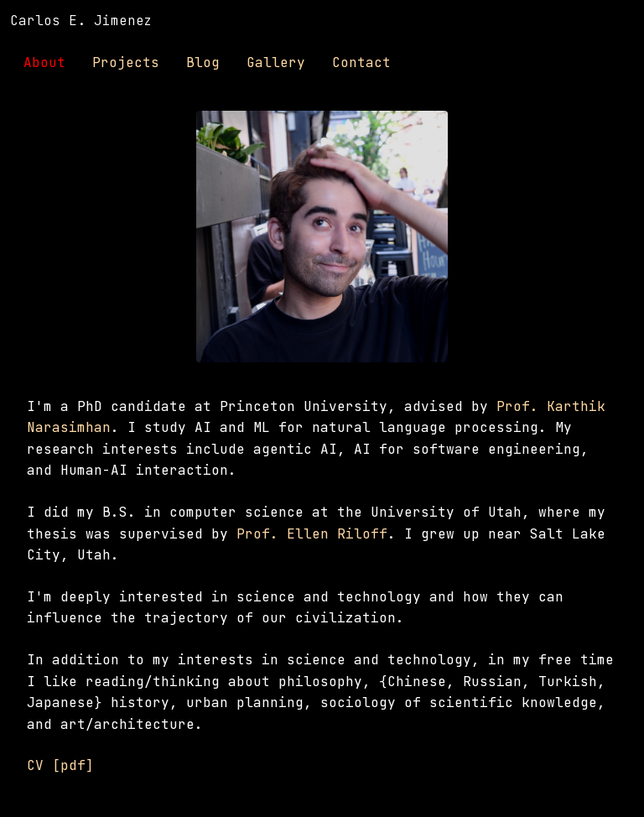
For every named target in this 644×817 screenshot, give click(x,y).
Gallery (276, 62)
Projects (126, 62)
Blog (203, 62)
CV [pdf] (60, 765)
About (44, 62)
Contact (361, 62)
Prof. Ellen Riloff (312, 534)
